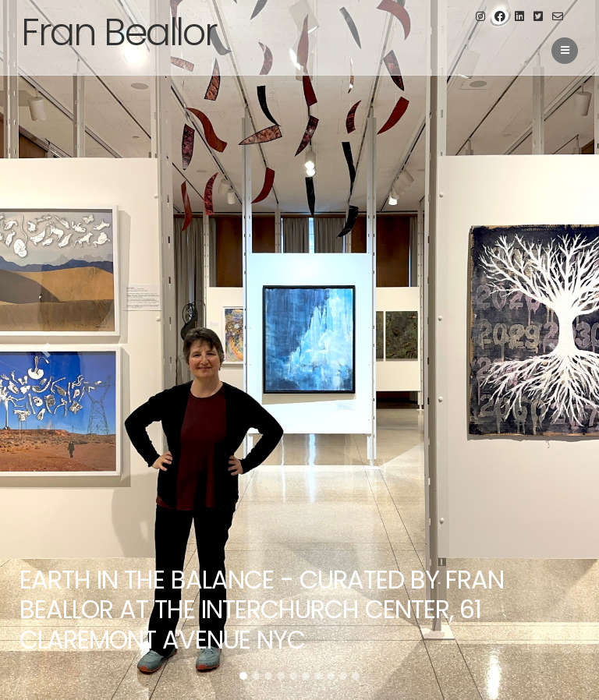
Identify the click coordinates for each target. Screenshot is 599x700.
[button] (45, 350)
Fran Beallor (119, 32)
